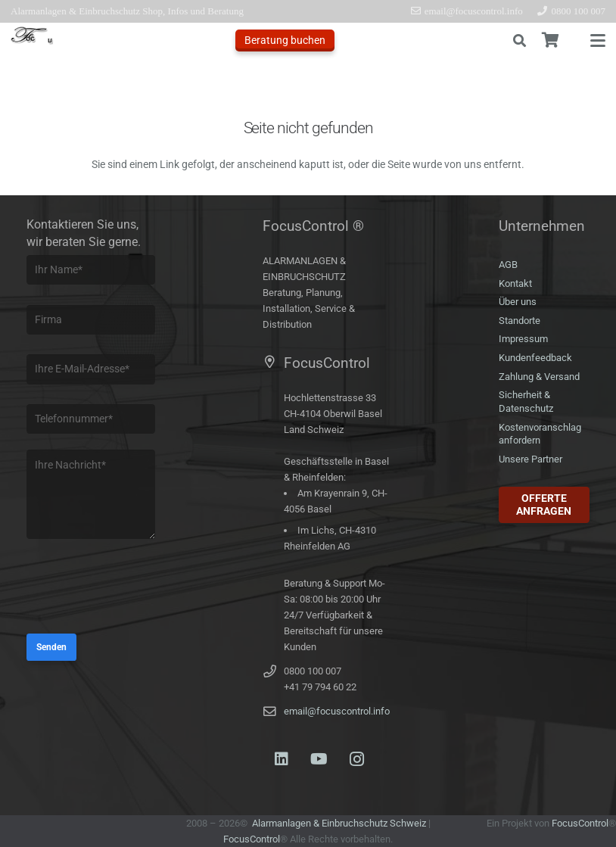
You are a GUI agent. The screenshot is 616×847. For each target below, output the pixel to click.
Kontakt (515, 283)
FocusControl (252, 839)
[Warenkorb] (550, 40)
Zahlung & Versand (539, 377)
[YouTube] (319, 759)
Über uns (518, 302)
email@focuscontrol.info (337, 711)
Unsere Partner (530, 459)
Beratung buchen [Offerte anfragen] (285, 40)
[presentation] (142, 588)
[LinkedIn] (282, 759)
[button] (520, 41)
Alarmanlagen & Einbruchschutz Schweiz (339, 823)
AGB (508, 265)
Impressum (523, 339)
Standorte (520, 321)
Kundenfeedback (535, 358)
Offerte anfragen (544, 504)
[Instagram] (357, 759)
